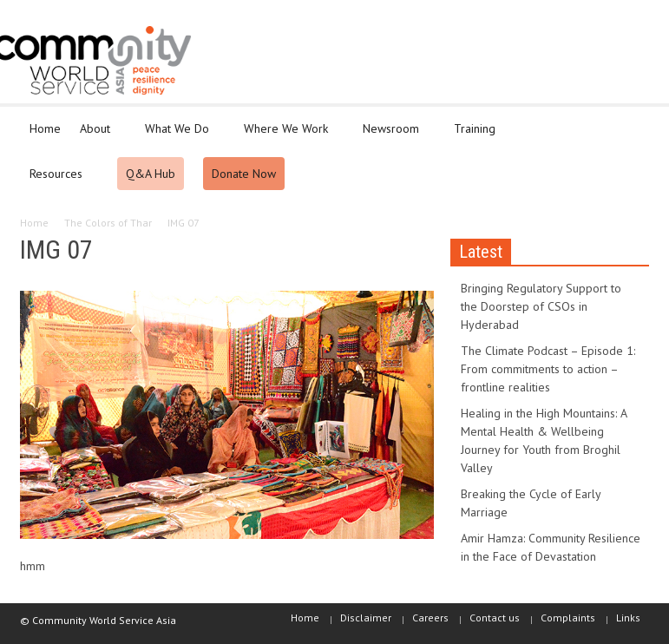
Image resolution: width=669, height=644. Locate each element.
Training (477, 136)
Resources (59, 181)
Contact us (495, 618)
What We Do (180, 136)
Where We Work (289, 136)
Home (45, 128)
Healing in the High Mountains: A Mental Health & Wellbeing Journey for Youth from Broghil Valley (544, 440)
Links (628, 618)
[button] (633, 128)
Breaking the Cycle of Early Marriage (531, 503)
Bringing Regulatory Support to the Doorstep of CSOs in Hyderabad (541, 306)
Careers (430, 618)
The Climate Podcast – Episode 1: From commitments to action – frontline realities (548, 369)
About (98, 136)
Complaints (568, 618)
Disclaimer (366, 618)
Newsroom (394, 136)
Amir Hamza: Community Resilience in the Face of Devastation (551, 547)
